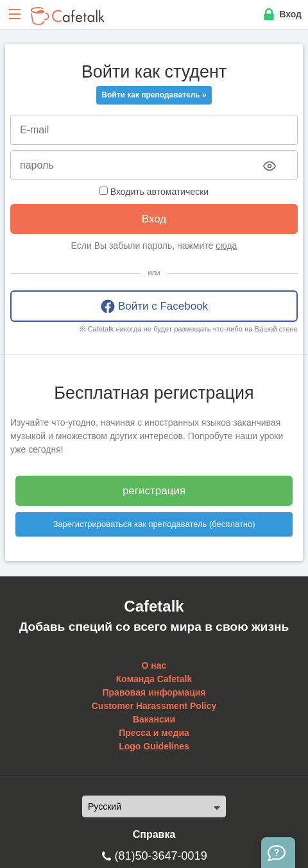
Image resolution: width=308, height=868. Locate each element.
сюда (226, 246)
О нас (154, 665)
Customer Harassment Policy (154, 706)
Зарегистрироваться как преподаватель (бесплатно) (154, 524)
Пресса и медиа (154, 733)
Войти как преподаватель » (154, 95)
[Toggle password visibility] (269, 166)
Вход (281, 15)
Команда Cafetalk (154, 679)
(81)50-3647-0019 (161, 856)
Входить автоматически (154, 192)
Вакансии (154, 719)
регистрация (154, 491)
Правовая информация (154, 692)
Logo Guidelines (154, 746)
